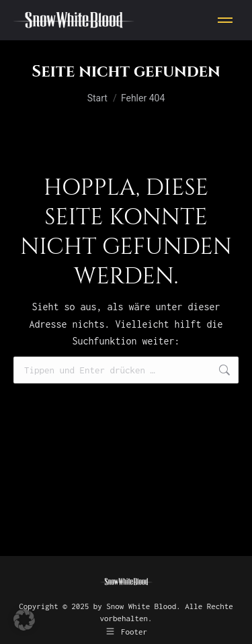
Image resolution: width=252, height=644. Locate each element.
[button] (24, 620)
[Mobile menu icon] (225, 20)
